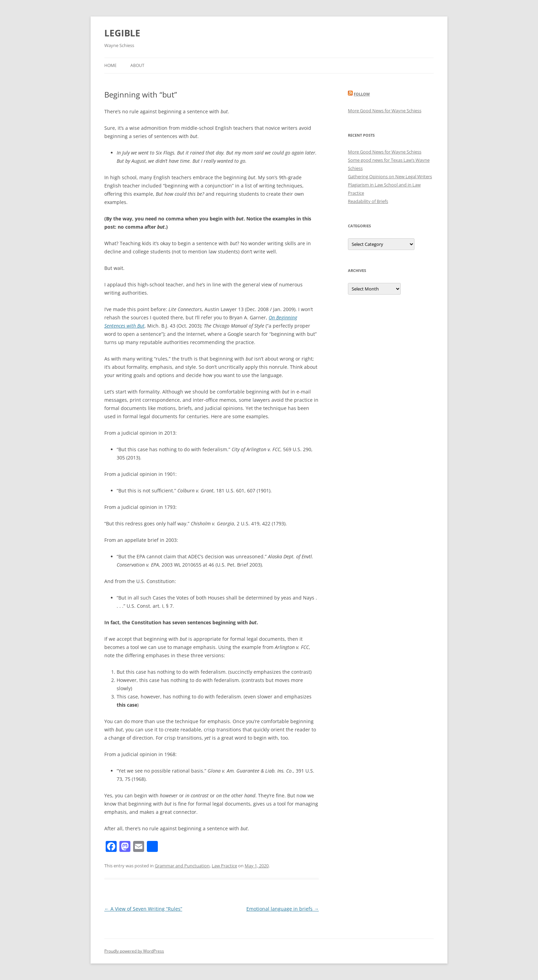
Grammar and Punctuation (182, 866)
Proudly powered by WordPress (134, 951)
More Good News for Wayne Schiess (385, 111)
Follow (362, 94)
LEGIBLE (122, 33)
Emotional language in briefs (283, 909)
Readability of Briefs (368, 201)
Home (110, 65)
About (137, 65)
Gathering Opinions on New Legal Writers (390, 176)
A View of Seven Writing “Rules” (143, 909)
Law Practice (224, 866)
